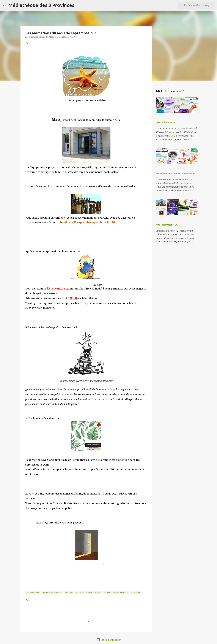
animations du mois (52, 593)
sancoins (136, 593)
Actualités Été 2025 (165, 122)
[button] (27, 43)
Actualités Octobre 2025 (168, 225)
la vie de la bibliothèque (89, 593)
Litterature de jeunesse (116, 593)
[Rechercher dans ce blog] (199, 5)
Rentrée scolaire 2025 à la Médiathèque (175, 174)
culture (69, 593)
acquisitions (33, 593)
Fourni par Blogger (108, 640)
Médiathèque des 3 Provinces (41, 5)
